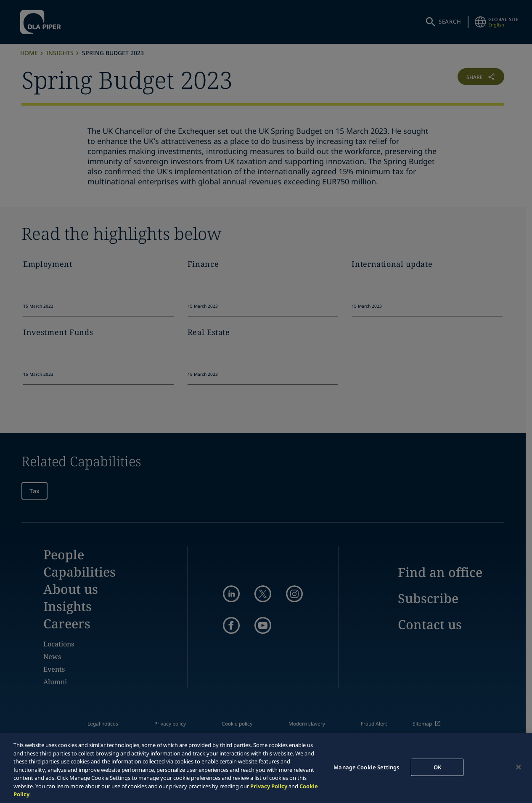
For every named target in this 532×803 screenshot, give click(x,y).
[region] (266, 768)
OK (437, 767)
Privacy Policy (269, 786)
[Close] (519, 767)
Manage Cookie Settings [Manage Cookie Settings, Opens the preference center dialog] (366, 767)
